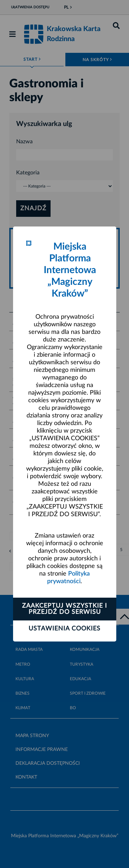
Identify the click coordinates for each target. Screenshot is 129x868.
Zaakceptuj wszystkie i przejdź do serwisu (64, 609)
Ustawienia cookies (64, 629)
